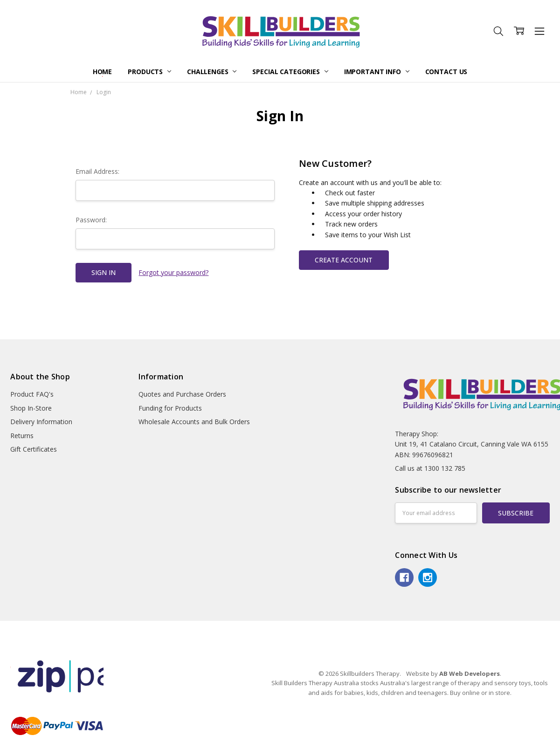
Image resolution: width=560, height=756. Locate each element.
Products (149, 72)
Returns (22, 436)
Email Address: (97, 171)
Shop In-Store (31, 408)
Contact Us (446, 72)
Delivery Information (41, 422)
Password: (91, 220)
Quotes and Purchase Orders (182, 394)
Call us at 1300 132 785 (430, 468)
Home (102, 72)
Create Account (344, 260)
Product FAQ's (32, 394)
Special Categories (290, 72)
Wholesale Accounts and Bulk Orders (194, 422)
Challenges (212, 72)
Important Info (377, 72)
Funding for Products (170, 408)
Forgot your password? (173, 272)
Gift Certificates (34, 449)
